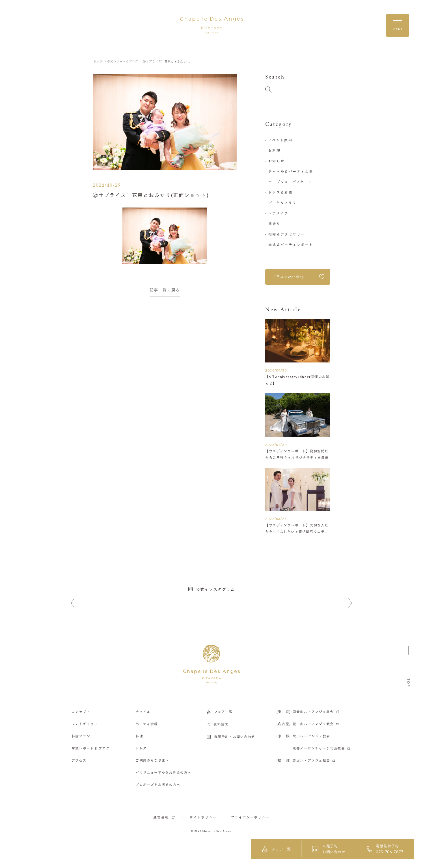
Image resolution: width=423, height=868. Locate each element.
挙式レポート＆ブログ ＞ (125, 61)
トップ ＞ (100, 61)
